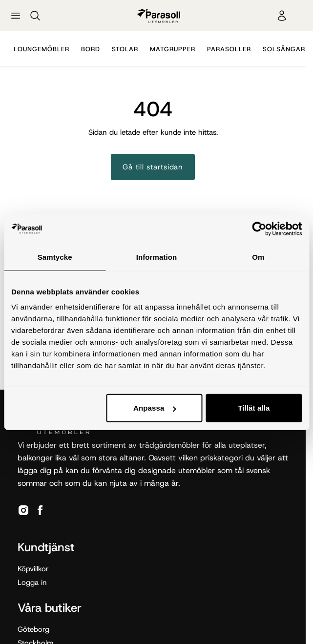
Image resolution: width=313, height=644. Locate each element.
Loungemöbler (42, 49)
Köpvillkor (33, 569)
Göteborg (33, 629)
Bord (91, 49)
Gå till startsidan (153, 167)
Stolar (125, 49)
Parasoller (229, 49)
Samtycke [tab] (55, 257)
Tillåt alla (254, 408)
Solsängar (284, 49)
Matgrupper (173, 49)
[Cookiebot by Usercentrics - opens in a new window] (259, 229)
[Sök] (35, 16)
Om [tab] (258, 257)
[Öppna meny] (16, 16)
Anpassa (155, 408)
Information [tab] (157, 257)
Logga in (32, 582)
